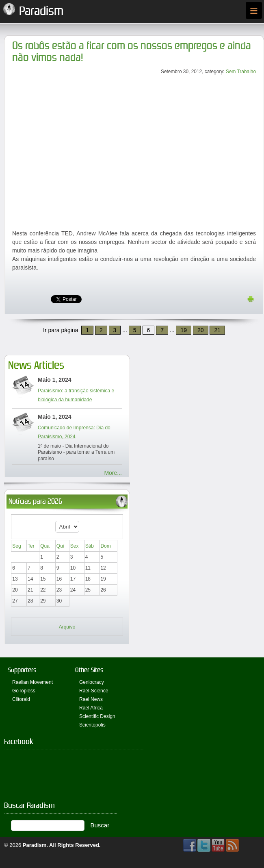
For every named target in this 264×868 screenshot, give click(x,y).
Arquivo (67, 627)
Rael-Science (94, 691)
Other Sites (89, 670)
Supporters (22, 670)
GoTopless (24, 691)
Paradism (35, 845)
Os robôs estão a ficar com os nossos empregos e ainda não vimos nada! (132, 52)
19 (184, 330)
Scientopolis (92, 725)
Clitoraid (21, 699)
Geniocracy (92, 682)
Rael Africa (91, 708)
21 (217, 330)
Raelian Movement (32, 682)
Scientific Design (97, 716)
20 (201, 330)
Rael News (91, 699)
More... (113, 473)
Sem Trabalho (241, 72)
